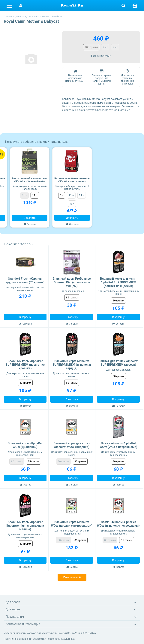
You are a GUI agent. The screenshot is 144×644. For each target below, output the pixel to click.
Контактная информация (23, 624)
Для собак (13, 602)
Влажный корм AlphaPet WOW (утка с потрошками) (118, 445)
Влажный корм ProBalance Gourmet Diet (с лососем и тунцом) (72, 282)
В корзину (25, 317)
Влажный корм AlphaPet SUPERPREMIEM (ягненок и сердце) (72, 365)
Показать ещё (72, 577)
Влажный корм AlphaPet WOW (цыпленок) (25, 445)
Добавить (30, 218)
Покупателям (15, 617)
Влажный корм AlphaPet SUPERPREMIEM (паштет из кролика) (25, 365)
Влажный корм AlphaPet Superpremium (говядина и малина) (25, 526)
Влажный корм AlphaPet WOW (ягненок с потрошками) (118, 524)
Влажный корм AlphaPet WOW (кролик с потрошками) (72, 524)
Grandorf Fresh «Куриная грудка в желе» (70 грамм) (25, 280)
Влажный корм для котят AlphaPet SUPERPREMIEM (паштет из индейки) (118, 282)
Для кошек (13, 609)
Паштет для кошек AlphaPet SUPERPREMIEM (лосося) (118, 363)
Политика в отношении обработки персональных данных (39, 639)
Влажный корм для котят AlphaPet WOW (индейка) (72, 445)
